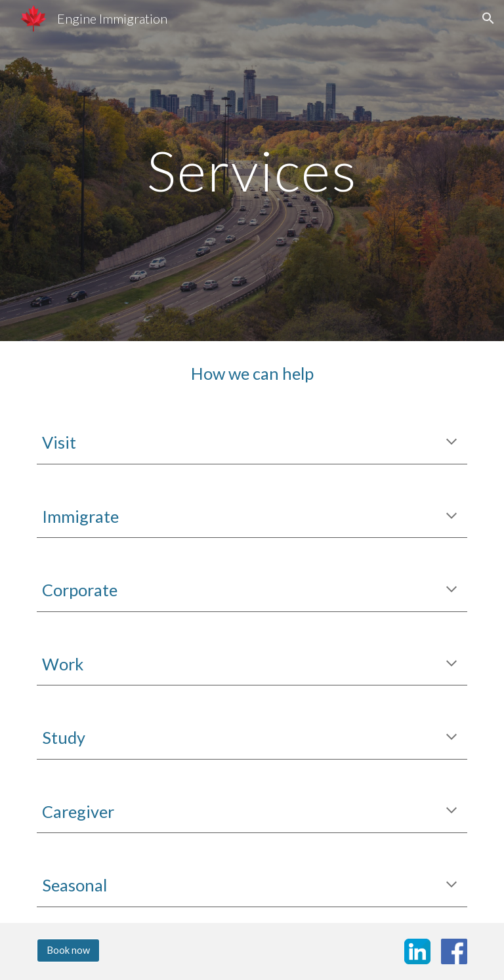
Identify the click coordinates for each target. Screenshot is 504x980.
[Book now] (68, 950)
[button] (488, 18)
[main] (252, 170)
